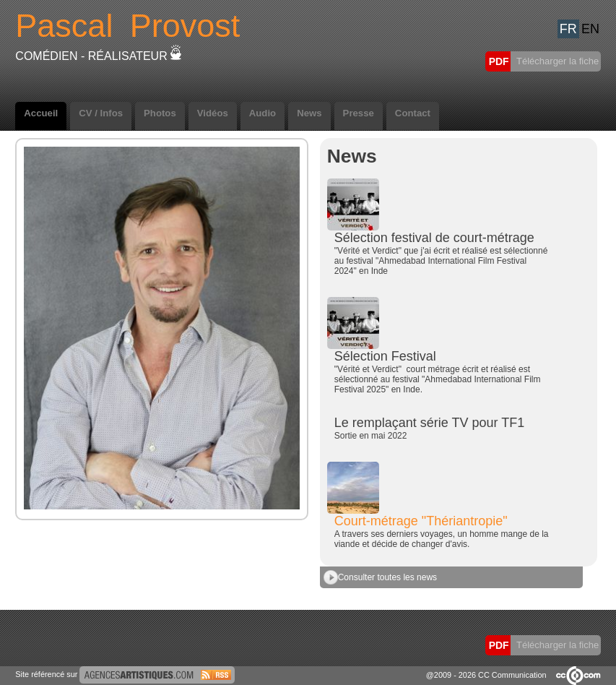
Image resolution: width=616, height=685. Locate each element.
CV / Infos (101, 113)
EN (590, 29)
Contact (413, 113)
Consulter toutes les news (380, 577)
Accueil (41, 113)
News (309, 113)
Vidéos (213, 113)
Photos (160, 113)
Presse (359, 113)
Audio (263, 113)
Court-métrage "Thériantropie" (421, 521)
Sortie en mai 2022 (371, 436)
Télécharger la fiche (557, 61)
